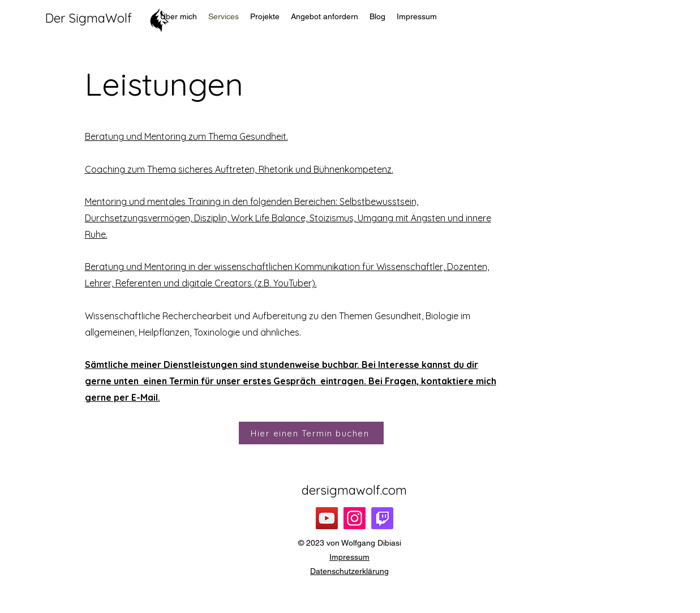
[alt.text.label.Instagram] (482, 16)
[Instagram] (355, 518)
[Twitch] (382, 518)
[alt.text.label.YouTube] (448, 16)
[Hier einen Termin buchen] (311, 433)
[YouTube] (327, 518)
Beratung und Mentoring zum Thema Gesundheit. (186, 136)
